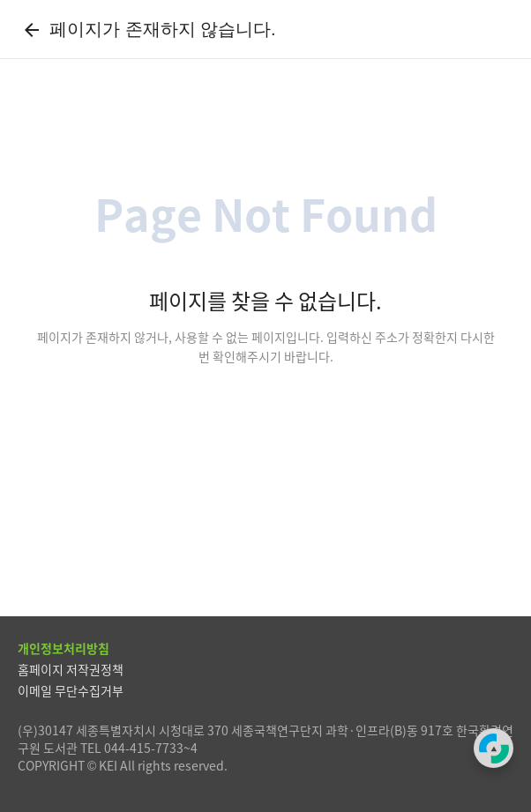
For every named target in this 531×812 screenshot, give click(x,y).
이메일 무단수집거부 (71, 690)
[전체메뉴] (499, 29)
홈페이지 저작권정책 (71, 669)
